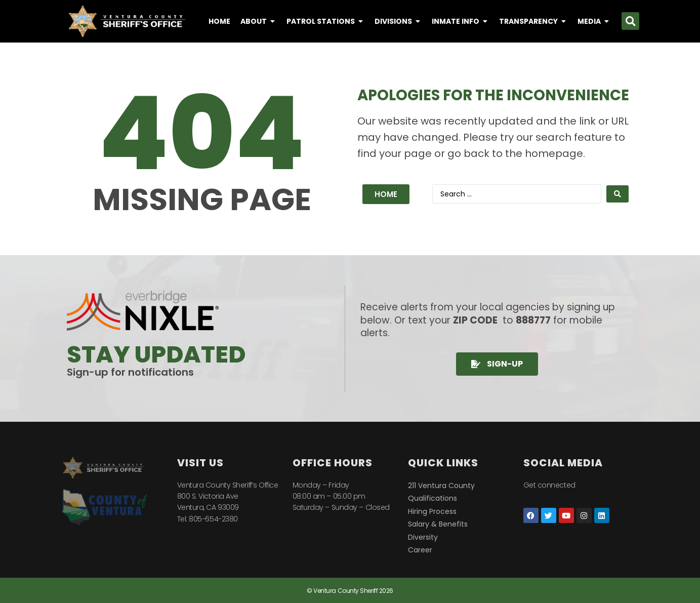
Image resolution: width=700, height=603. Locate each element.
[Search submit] (617, 194)
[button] (630, 21)
